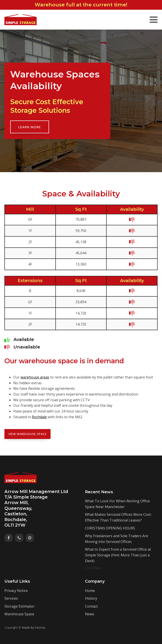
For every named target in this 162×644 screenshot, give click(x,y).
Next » (99, 568)
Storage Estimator (20, 606)
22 (93, 568)
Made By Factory (34, 627)
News (90, 614)
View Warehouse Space (27, 434)
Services (11, 598)
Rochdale (39, 417)
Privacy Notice (16, 591)
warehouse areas (35, 377)
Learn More (30, 127)
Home (90, 591)
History (91, 598)
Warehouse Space (19, 614)
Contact (91, 606)
